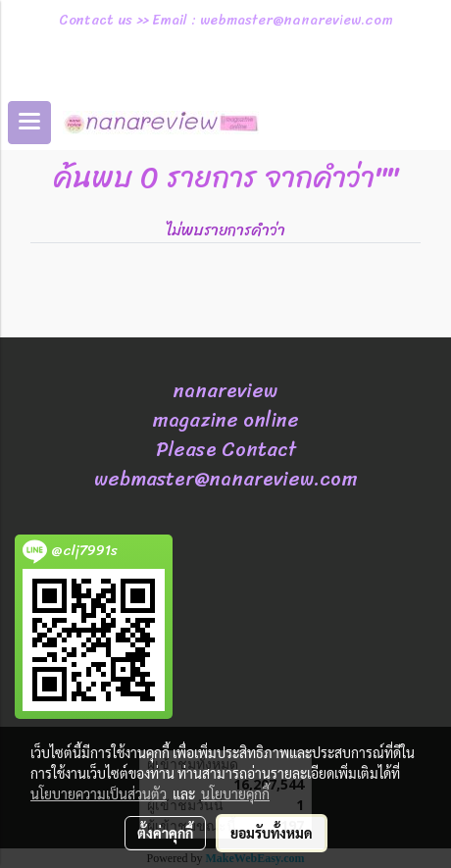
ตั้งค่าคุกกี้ (165, 833)
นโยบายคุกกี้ (235, 793)
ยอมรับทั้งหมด (272, 833)
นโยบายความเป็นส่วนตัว (99, 793)
